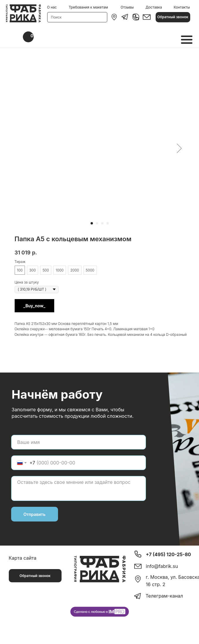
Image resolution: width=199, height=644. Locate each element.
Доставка (154, 7)
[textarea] (79, 488)
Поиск (56, 17)
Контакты (182, 7)
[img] (114, 17)
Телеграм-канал (164, 596)
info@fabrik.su (162, 566)
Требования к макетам (89, 7)
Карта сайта (23, 558)
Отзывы (127, 7)
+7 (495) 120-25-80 (169, 554)
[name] (79, 442)
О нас (52, 7)
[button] (173, 17)
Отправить (34, 514)
